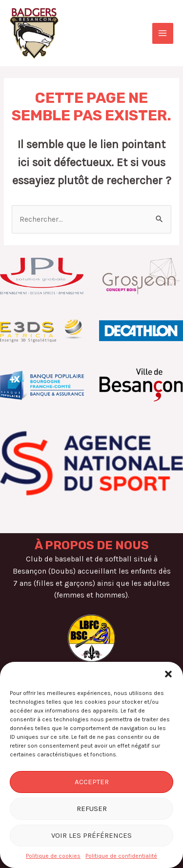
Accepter (92, 782)
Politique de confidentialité (121, 856)
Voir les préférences (91, 835)
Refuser (92, 809)
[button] (168, 674)
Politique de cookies (53, 856)
